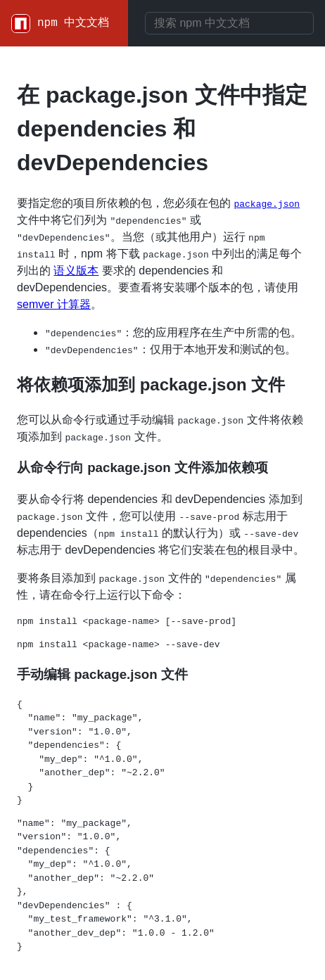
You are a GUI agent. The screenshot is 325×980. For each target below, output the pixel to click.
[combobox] (229, 23)
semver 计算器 (54, 304)
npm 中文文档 (73, 23)
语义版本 (76, 271)
